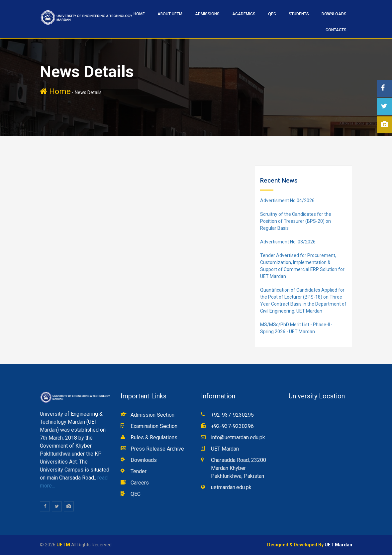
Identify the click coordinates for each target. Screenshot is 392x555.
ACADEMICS (244, 14)
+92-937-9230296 (232, 426)
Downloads (334, 14)
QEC (272, 14)
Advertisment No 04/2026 (287, 201)
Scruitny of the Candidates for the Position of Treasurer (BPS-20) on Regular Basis (296, 221)
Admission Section (152, 415)
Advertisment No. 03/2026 (288, 242)
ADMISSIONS (207, 14)
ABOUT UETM (170, 14)
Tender (139, 471)
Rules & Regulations (154, 437)
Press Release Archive (157, 449)
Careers (140, 483)
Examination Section (154, 426)
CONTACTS (336, 30)
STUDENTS (299, 14)
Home (55, 91)
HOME (139, 14)
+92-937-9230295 (232, 415)
